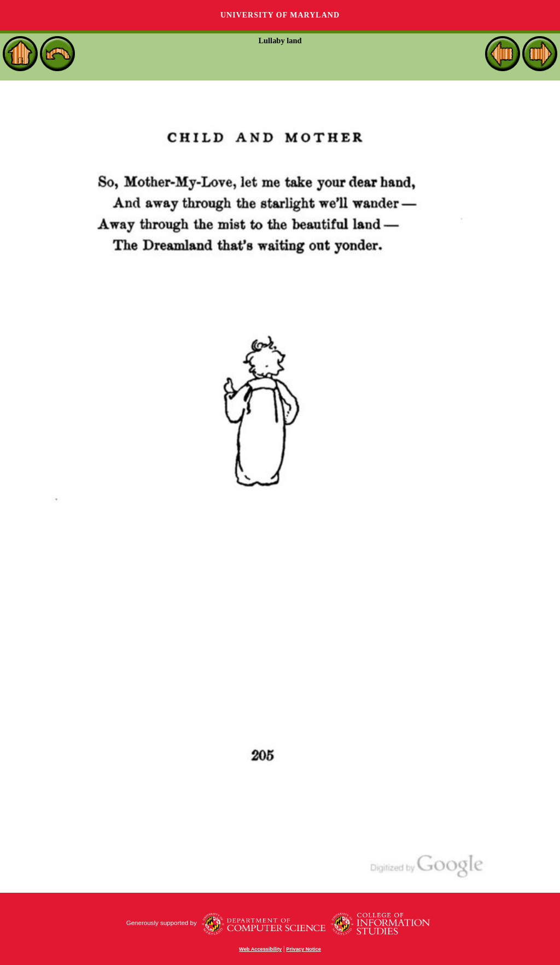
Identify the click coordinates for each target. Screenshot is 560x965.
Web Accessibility (260, 949)
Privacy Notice (304, 949)
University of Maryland (280, 15)
